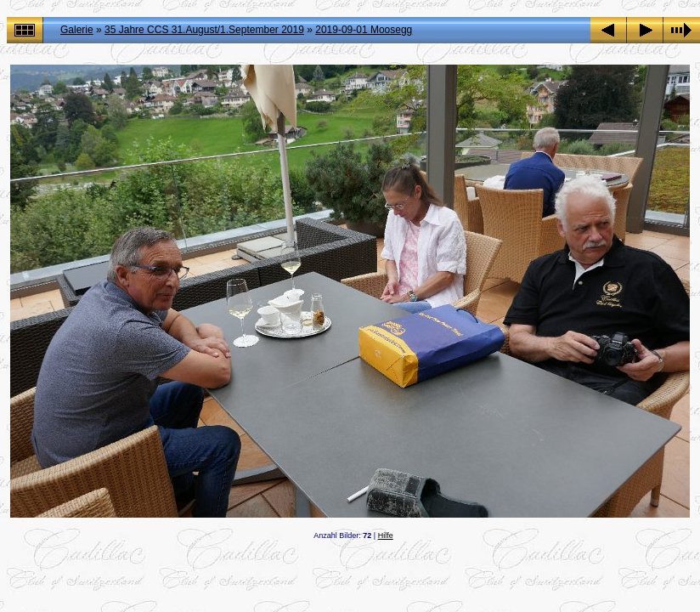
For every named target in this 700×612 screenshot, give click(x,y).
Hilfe (386, 535)
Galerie (77, 30)
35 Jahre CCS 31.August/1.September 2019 (204, 30)
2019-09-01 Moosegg (364, 30)
